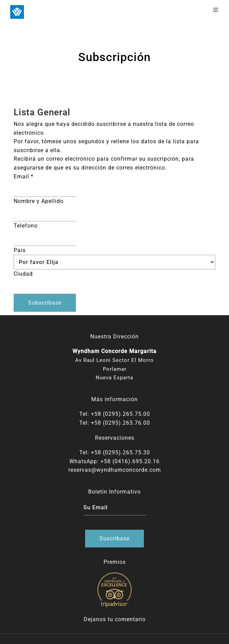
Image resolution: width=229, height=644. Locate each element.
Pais (20, 250)
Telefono (26, 226)
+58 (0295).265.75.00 (120, 414)
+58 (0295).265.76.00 (120, 423)
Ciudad (23, 274)
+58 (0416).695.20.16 (130, 461)
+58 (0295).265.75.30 (120, 452)
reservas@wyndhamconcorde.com (115, 470)
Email (24, 177)
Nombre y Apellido (39, 201)
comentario (130, 619)
